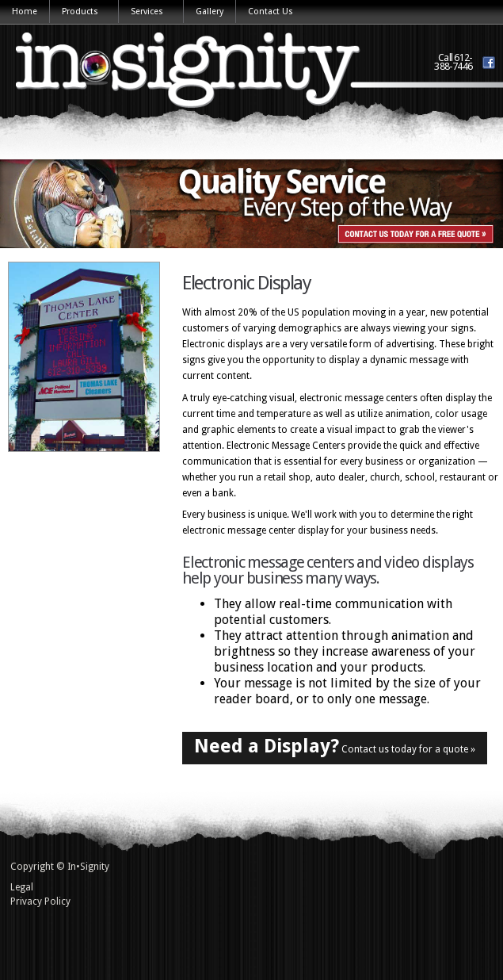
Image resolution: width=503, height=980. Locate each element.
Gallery (210, 11)
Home (25, 11)
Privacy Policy (40, 902)
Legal (22, 887)
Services (148, 12)
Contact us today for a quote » (335, 746)
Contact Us (271, 11)
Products (81, 12)
